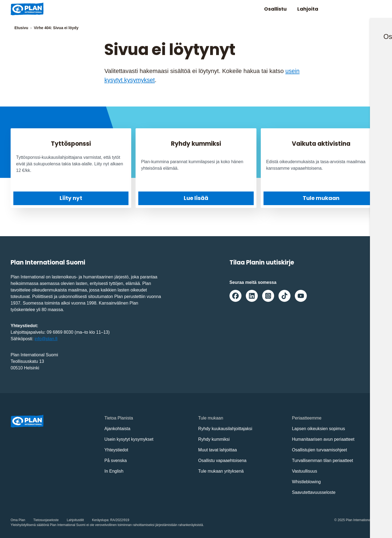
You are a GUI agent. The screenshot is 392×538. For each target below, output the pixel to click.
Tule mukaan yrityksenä (221, 471)
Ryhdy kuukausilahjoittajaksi (225, 428)
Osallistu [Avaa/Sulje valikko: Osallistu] (275, 9)
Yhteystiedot (117, 450)
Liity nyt (71, 198)
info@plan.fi (46, 338)
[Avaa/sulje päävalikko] (373, 9)
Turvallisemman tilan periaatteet (323, 460)
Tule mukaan (321, 198)
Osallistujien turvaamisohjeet (320, 450)
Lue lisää (196, 198)
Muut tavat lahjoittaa (218, 450)
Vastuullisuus (305, 471)
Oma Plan (18, 520)
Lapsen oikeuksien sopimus (319, 428)
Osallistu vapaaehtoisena (223, 460)
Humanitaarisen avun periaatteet (324, 439)
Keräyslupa (100, 520)
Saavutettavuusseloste (314, 492)
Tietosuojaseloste (46, 520)
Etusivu (21, 28)
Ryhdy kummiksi (214, 439)
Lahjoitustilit (75, 520)
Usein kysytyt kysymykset (129, 439)
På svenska (116, 460)
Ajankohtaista (118, 428)
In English (114, 471)
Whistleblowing (307, 481)
